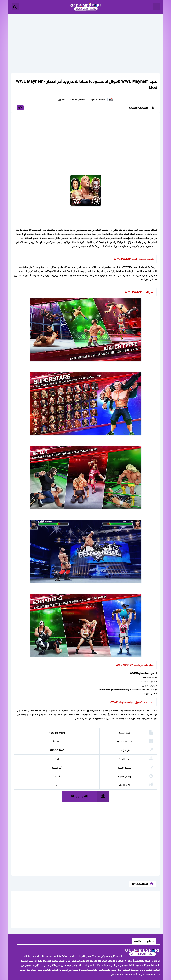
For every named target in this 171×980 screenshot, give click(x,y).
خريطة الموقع (23, 936)
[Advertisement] (86, 38)
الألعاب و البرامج (85, 7)
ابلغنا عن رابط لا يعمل (41, 931)
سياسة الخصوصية (42, 942)
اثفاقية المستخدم (43, 936)
